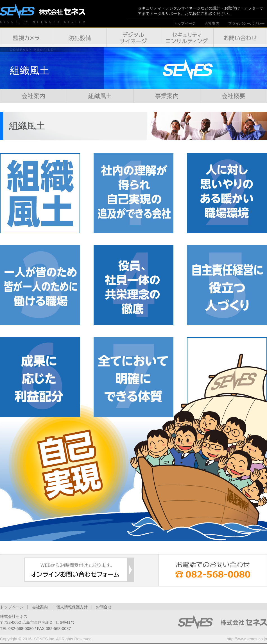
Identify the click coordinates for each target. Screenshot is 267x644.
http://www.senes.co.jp (247, 639)
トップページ (185, 23)
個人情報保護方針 (72, 607)
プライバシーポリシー (246, 23)
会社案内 (212, 23)
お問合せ (104, 607)
